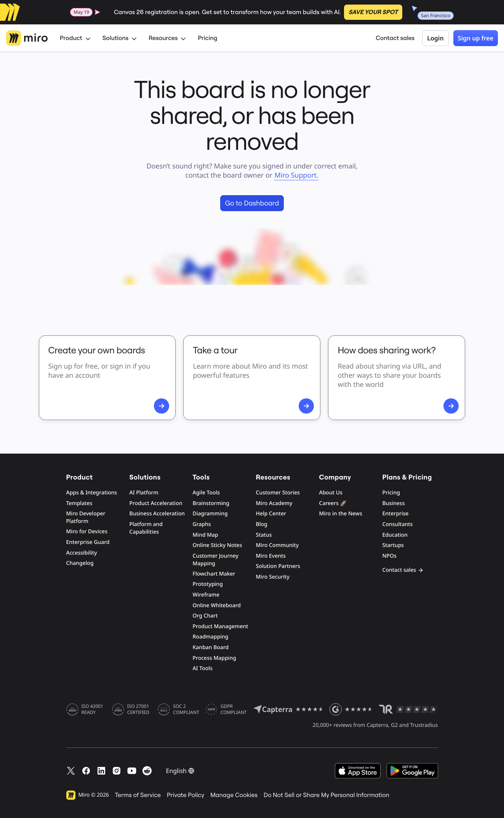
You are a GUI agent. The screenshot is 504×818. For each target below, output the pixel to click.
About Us (331, 493)
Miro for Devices (87, 532)
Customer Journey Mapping (216, 560)
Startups (393, 545)
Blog (262, 524)
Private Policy (186, 795)
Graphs (202, 524)
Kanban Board (211, 647)
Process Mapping (214, 658)
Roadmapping (211, 637)
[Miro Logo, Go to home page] (27, 38)
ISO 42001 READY (92, 709)
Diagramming (210, 514)
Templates (79, 503)
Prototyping (208, 584)
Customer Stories (278, 493)
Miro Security (273, 577)
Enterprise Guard (88, 542)
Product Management (221, 626)
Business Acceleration (157, 514)
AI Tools (203, 668)
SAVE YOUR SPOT (373, 12)
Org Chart (205, 616)
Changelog (80, 563)
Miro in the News (341, 514)
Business (394, 503)
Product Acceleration (156, 503)
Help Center (271, 514)
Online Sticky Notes (218, 545)
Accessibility (82, 553)
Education (395, 535)
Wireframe (206, 595)
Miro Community (278, 545)
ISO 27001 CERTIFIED (138, 709)
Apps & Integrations (92, 493)
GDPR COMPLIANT (234, 709)
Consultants (398, 524)
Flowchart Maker (214, 574)
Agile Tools (206, 493)
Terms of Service (138, 795)
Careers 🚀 (333, 503)
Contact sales (395, 38)
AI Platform (144, 493)
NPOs (390, 556)
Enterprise (396, 514)
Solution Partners (278, 566)
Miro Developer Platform (86, 517)
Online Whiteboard (217, 605)
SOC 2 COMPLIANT (186, 709)
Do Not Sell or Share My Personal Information (326, 795)
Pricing (207, 38)
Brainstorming (211, 503)
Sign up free (476, 38)
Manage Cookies (234, 795)
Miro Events (271, 556)
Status (264, 535)
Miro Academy (274, 503)
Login (435, 38)
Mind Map (206, 535)
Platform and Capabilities (146, 528)
